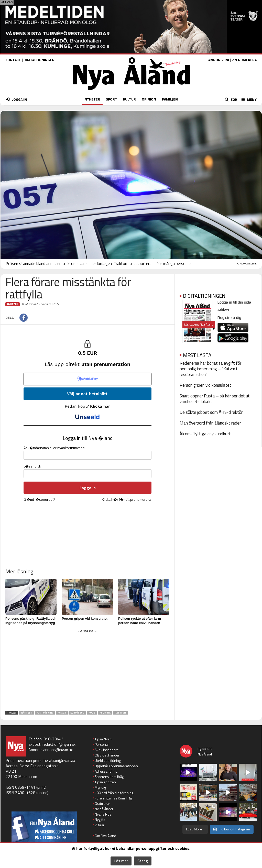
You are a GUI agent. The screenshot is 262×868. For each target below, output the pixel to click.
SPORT (112, 99)
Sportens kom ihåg (109, 777)
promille (105, 713)
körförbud (77, 713)
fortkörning (45, 713)
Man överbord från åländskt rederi (211, 423)
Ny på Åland (104, 809)
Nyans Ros (103, 814)
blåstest (26, 713)
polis (92, 713)
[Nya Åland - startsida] (132, 91)
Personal (102, 744)
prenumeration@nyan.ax (54, 760)
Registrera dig (229, 318)
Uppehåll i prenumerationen (116, 766)
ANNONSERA (219, 60)
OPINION (149, 99)
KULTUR (129, 99)
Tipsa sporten (105, 782)
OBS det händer (107, 755)
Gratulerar (102, 803)
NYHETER (92, 99)
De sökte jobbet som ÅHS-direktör (211, 412)
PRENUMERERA (244, 60)
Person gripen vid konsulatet (85, 619)
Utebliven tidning (108, 760)
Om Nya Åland (105, 836)
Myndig (100, 787)
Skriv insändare (107, 750)
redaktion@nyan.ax (59, 744)
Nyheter (13, 304)
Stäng (143, 861)
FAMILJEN (170, 99)
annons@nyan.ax (58, 750)
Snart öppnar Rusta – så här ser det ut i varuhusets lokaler (216, 399)
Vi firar (100, 825)
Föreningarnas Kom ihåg (113, 798)
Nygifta (100, 820)
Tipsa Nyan (103, 739)
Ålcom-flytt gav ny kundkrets (206, 434)
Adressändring (106, 771)
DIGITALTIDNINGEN (39, 60)
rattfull (121, 713)
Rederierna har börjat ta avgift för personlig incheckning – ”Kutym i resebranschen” (210, 369)
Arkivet (223, 310)
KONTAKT (13, 60)
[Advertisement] (88, 670)
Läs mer (121, 861)
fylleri (62, 713)
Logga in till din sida (234, 302)
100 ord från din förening (114, 793)
